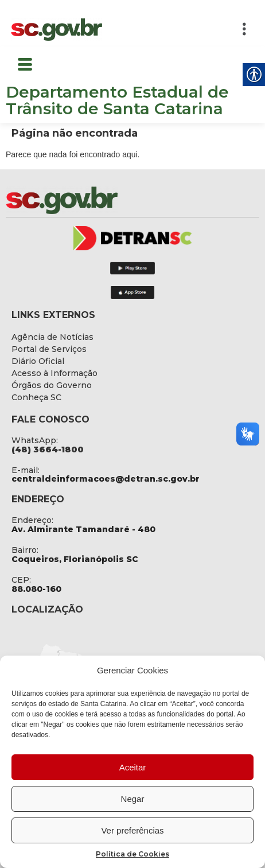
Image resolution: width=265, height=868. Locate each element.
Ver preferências (132, 830)
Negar (133, 799)
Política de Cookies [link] (132, 854)
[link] (56, 30)
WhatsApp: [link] (35, 440)
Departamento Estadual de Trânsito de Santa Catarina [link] (117, 100)
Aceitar (133, 767)
